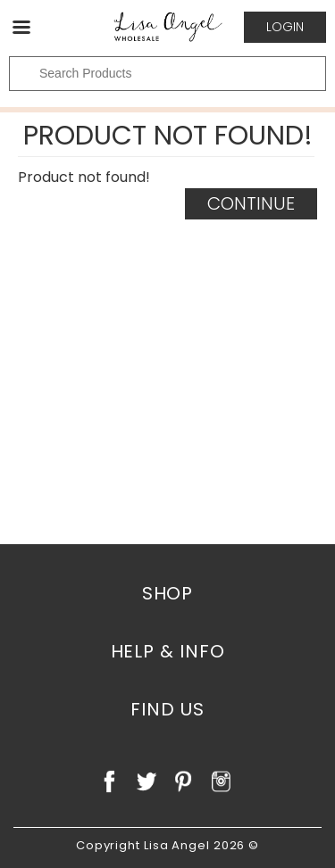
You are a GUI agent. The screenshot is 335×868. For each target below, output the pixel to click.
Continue (251, 203)
